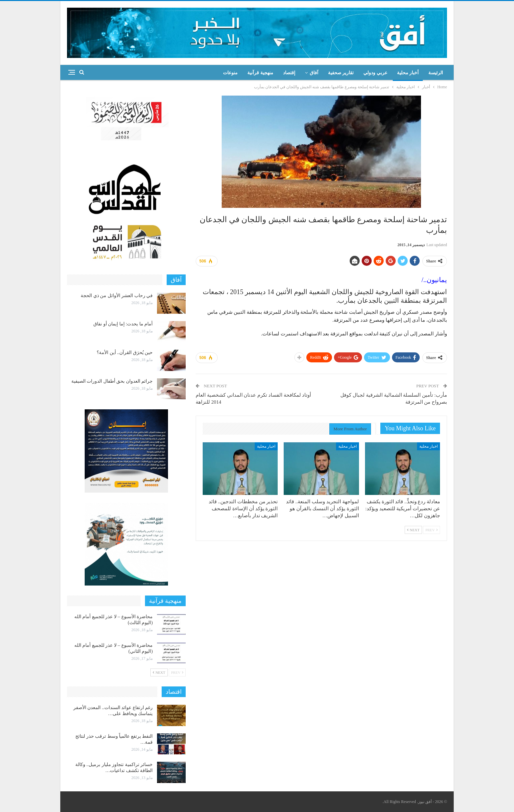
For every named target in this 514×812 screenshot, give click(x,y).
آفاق (314, 73)
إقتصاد (289, 73)
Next (413, 530)
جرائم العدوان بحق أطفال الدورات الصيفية (112, 381)
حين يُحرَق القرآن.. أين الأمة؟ (125, 353)
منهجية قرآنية (260, 73)
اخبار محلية (428, 446)
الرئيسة (436, 73)
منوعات (230, 73)
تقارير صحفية (341, 73)
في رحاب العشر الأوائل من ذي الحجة (117, 296)
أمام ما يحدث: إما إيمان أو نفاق (123, 324)
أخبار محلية (408, 73)
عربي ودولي (375, 73)
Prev (431, 530)
